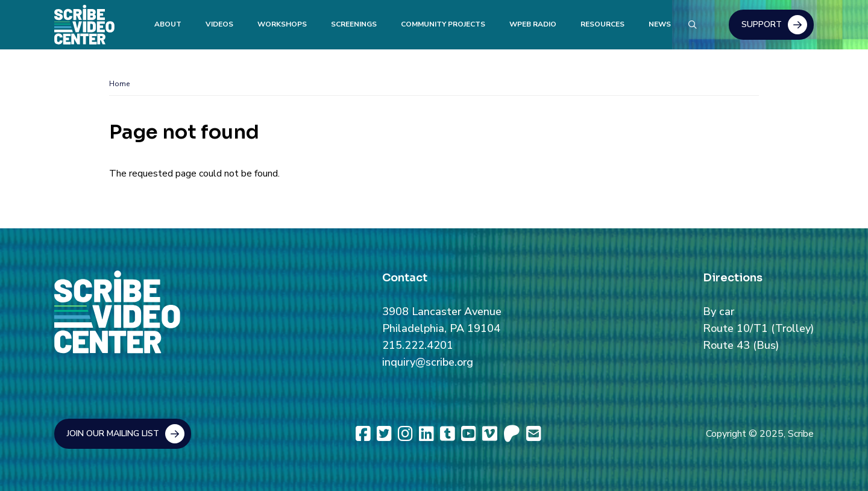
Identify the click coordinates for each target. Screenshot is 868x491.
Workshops (282, 24)
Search (692, 23)
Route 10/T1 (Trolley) (758, 328)
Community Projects (443, 24)
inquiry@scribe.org (428, 362)
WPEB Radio (533, 24)
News (660, 24)
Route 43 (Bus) (741, 345)
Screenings (354, 24)
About (168, 24)
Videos (219, 24)
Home (119, 84)
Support (762, 24)
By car (719, 311)
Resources (602, 24)
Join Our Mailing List (113, 433)
